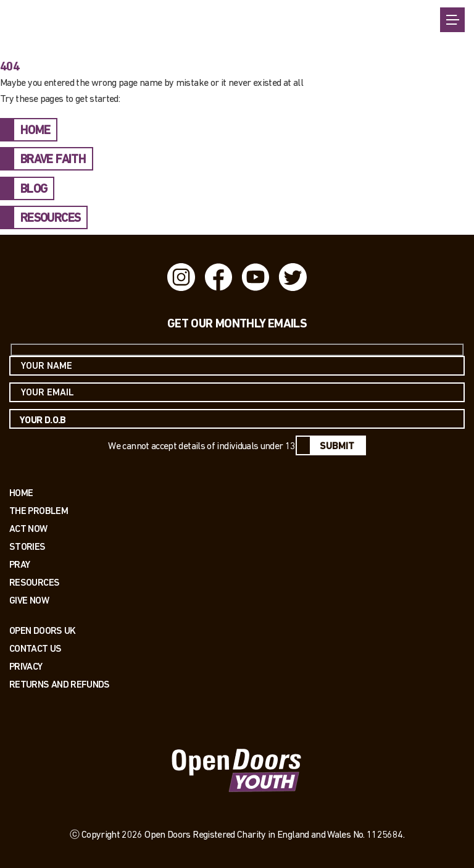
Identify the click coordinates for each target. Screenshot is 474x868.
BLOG (34, 190)
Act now (28, 529)
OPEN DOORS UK (43, 630)
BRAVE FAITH (53, 160)
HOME (35, 131)
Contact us (35, 648)
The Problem (39, 511)
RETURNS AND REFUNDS (60, 684)
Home (21, 493)
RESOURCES (50, 219)
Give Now (29, 600)
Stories (27, 546)
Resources (34, 582)
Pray (19, 564)
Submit (337, 447)
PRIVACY (26, 666)
